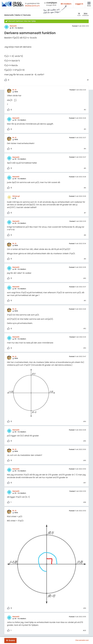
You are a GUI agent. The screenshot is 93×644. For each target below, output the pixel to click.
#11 (85, 301)
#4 (85, 149)
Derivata (27, 15)
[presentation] (12, 100)
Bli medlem (66, 4)
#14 (85, 422)
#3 (85, 129)
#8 (85, 235)
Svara (12, 640)
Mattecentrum (32, 6)
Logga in (79, 4)
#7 (85, 213)
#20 (85, 631)
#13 (85, 348)
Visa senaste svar (82, 640)
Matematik (9, 15)
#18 (85, 502)
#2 (85, 110)
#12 (85, 329)
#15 (85, 441)
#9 (85, 259)
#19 (85, 608)
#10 (85, 278)
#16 (85, 461)
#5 (85, 168)
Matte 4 (18, 15)
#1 (88, 80)
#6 (85, 188)
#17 (85, 483)
